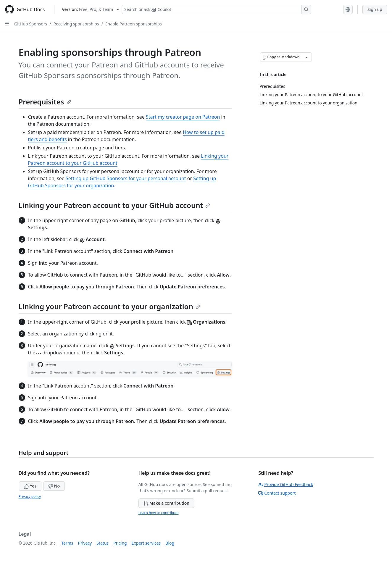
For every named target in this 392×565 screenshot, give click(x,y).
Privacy (85, 543)
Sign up (375, 9)
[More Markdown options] (307, 57)
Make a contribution (166, 503)
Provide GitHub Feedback (286, 484)
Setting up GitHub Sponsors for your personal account (126, 178)
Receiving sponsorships (76, 24)
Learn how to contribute (159, 513)
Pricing (120, 543)
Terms (67, 543)
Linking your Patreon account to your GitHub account (114, 205)
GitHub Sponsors (31, 24)
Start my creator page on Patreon (183, 117)
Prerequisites (45, 102)
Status (103, 543)
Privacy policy (30, 497)
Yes (30, 486)
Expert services (146, 543)
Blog (170, 543)
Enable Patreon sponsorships (134, 24)
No (54, 486)
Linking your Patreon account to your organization (109, 306)
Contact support (277, 493)
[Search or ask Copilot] (216, 9)
